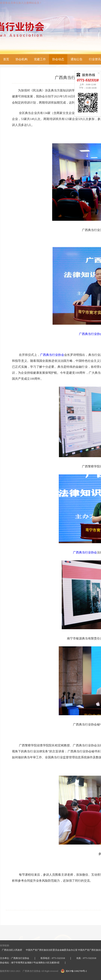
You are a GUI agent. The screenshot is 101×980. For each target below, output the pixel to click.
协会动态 (58, 59)
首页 (6, 59)
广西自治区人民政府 (12, 950)
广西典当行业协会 (52, 355)
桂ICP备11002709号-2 (74, 971)
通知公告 (76, 59)
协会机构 (22, 59)
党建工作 (40, 59)
